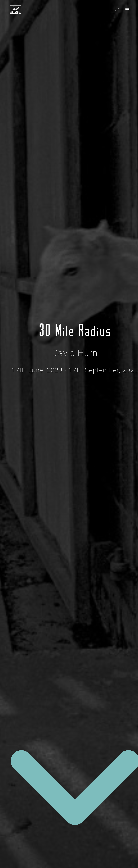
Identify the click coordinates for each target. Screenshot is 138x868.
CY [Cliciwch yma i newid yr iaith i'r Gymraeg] (117, 9)
